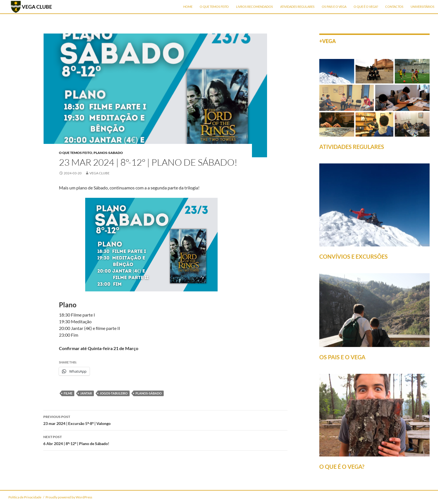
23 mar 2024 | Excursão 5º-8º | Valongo (165, 420)
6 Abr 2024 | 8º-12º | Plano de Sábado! (165, 440)
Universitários (422, 7)
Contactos (394, 7)
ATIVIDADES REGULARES (352, 147)
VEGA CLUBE (37, 7)
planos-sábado (149, 393)
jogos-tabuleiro (114, 393)
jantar (86, 393)
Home (188, 7)
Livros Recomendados (254, 7)
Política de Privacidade (25, 497)
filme (68, 393)
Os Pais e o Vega (334, 7)
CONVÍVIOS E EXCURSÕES (354, 256)
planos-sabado (108, 153)
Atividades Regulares (297, 7)
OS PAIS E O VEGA (342, 357)
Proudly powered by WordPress (69, 497)
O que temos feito (214, 7)
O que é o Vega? (366, 7)
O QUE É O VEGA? (342, 467)
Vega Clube (99, 173)
